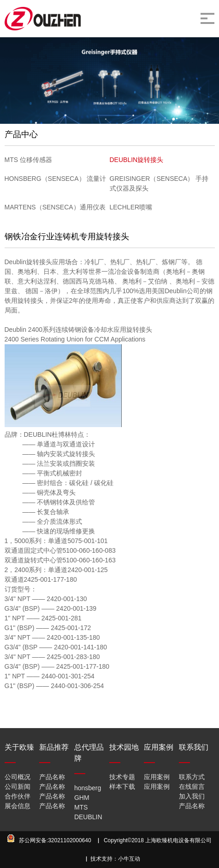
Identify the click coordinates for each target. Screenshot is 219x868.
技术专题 (122, 777)
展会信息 (18, 806)
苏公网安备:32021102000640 (55, 840)
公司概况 (18, 777)
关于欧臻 (19, 747)
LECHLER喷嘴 (131, 207)
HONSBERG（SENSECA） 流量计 (56, 179)
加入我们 (192, 796)
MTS (81, 807)
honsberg (88, 788)
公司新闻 (18, 787)
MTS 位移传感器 (28, 160)
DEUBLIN (88, 817)
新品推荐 (54, 747)
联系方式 (192, 777)
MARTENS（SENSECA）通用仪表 (55, 207)
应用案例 (159, 747)
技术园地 (124, 747)
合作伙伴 (18, 796)
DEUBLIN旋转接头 (137, 160)
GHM (82, 798)
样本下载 (122, 787)
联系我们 (194, 747)
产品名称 (52, 777)
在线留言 (192, 787)
